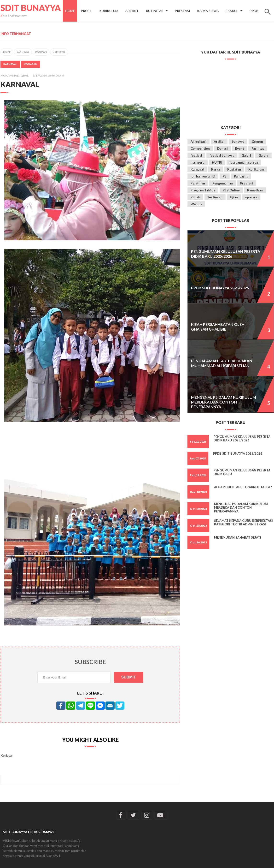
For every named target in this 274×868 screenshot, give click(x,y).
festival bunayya (222, 155)
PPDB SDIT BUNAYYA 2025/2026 (220, 288)
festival (196, 155)
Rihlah (195, 197)
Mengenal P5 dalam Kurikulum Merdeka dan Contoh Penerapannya (224, 402)
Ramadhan (255, 190)
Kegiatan (41, 52)
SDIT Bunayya (31, 8)
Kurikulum (256, 169)
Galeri (246, 155)
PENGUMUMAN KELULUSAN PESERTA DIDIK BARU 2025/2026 (226, 254)
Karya (216, 169)
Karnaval (23, 52)
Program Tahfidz (203, 190)
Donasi (222, 149)
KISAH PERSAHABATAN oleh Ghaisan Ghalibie (218, 327)
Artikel (219, 142)
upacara (251, 197)
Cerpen (257, 142)
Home (70, 11)
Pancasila (241, 176)
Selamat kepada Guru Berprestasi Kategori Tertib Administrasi (243, 523)
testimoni (215, 197)
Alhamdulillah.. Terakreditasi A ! (243, 487)
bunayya (238, 142)
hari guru (198, 162)
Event (240, 149)
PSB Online (231, 190)
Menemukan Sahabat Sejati (238, 537)
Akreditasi (198, 142)
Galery (263, 155)
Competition (200, 149)
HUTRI (217, 162)
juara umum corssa (244, 162)
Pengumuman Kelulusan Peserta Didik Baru (242, 472)
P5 (225, 176)
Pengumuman (223, 183)
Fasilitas (258, 149)
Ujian (234, 197)
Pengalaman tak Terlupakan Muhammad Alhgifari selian (222, 363)
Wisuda (196, 204)
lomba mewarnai (203, 176)
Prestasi (247, 183)
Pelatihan (198, 183)
